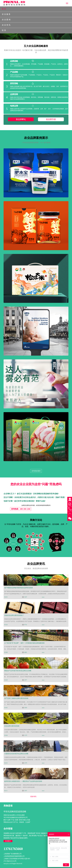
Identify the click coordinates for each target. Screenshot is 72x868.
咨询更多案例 (36, 471)
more (43, 597)
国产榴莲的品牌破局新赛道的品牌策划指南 (19, 588)
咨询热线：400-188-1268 (21, 509)
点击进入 (8, 841)
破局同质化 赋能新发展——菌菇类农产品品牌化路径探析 (23, 781)
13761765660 (13, 849)
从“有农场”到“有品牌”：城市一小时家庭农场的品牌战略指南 (24, 643)
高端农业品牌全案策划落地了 (14, 615)
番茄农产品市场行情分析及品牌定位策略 (18, 671)
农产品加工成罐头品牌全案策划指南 (16, 698)
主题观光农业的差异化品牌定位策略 (16, 754)
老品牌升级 (51, 119)
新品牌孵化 (21, 119)
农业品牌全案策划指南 (12, 726)
